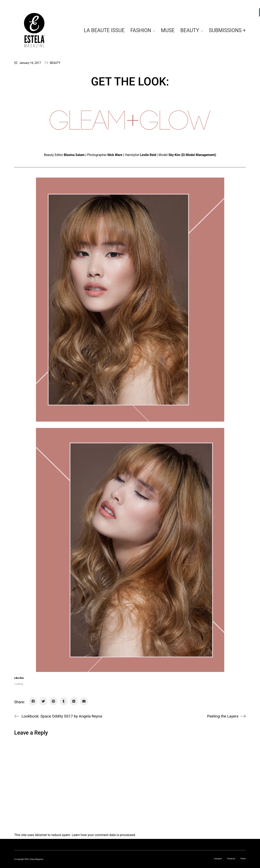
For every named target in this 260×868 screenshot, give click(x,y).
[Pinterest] (53, 701)
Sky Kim (174, 155)
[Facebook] (33, 701)
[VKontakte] (74, 701)
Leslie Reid (148, 155)
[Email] (84, 701)
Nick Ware (115, 155)
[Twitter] (43, 701)
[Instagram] (218, 859)
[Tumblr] (64, 701)
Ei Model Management (199, 155)
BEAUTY (55, 63)
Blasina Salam (74, 155)
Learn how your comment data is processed (103, 835)
